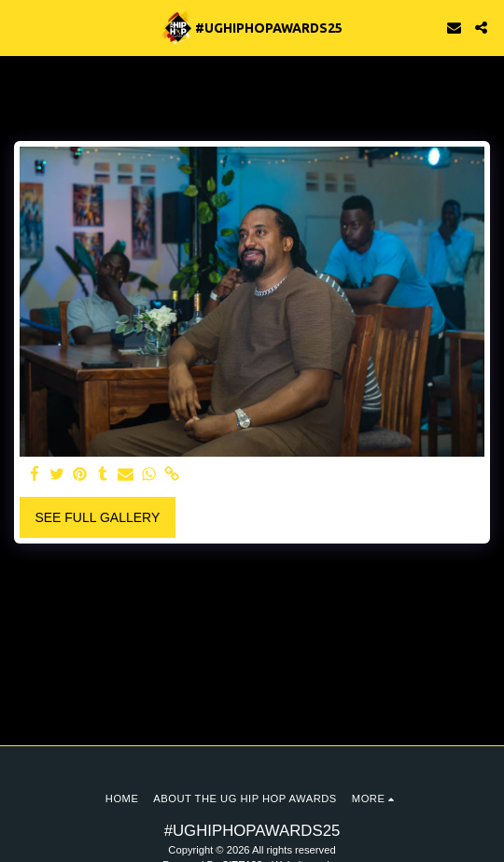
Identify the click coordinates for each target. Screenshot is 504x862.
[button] (21, 27)
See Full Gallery (97, 517)
